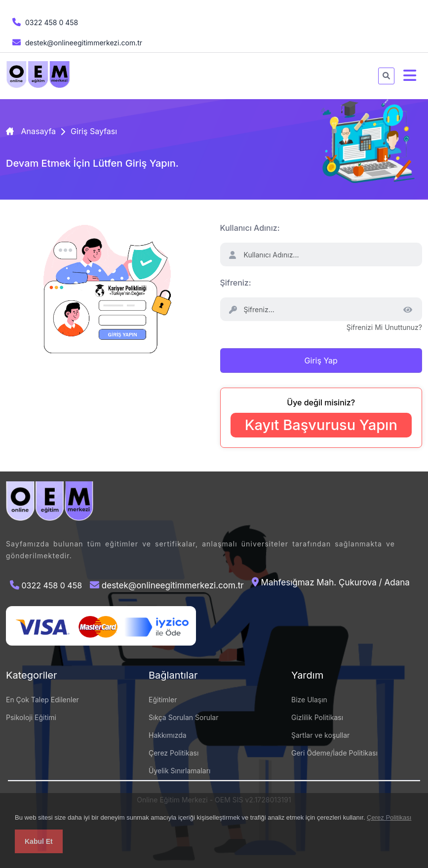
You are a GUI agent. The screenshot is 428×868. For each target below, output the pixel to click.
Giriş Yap (321, 361)
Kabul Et (39, 841)
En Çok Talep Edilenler (42, 700)
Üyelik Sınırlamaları (180, 771)
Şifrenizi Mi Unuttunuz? (384, 327)
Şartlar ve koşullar (320, 735)
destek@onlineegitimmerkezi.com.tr (76, 42)
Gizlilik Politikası (317, 717)
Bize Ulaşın (309, 700)
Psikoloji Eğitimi (31, 717)
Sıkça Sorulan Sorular (184, 717)
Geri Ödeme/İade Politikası (334, 753)
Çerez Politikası (389, 817)
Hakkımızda (168, 735)
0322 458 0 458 (44, 22)
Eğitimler (163, 700)
